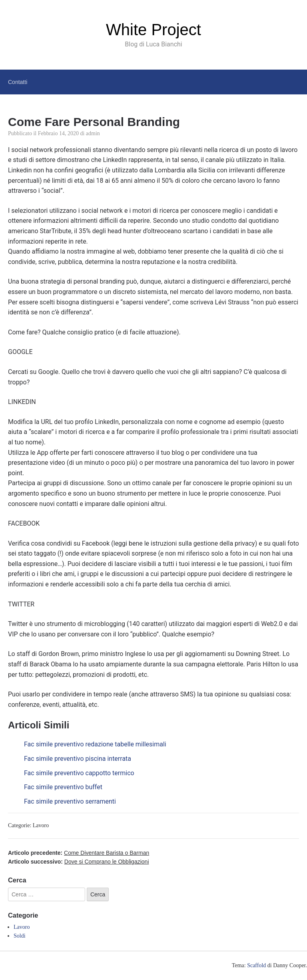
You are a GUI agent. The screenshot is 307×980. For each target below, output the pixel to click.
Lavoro (41, 825)
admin (93, 133)
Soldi (20, 936)
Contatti (18, 82)
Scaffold (256, 965)
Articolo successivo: (79, 862)
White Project (153, 30)
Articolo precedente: (79, 853)
